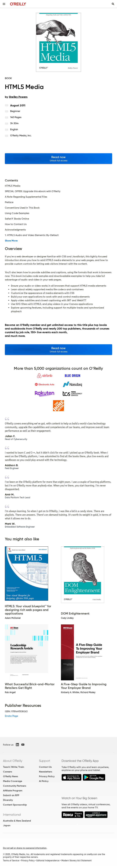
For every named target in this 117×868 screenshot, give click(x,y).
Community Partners (15, 786)
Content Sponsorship (15, 805)
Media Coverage (13, 781)
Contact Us (45, 767)
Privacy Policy (47, 776)
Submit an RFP (11, 795)
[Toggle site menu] (4, 4)
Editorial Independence (48, 861)
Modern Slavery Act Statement (76, 861)
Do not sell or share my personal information (25, 848)
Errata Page (11, 716)
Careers (8, 772)
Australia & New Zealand (17, 821)
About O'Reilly (13, 761)
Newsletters (46, 772)
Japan (7, 825)
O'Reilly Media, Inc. (21, 136)
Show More (11, 241)
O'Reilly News (11, 776)
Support (45, 761)
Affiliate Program (13, 791)
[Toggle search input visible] (113, 4)
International (12, 815)
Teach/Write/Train (14, 767)
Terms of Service (11, 861)
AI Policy (44, 781)
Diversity (8, 800)
